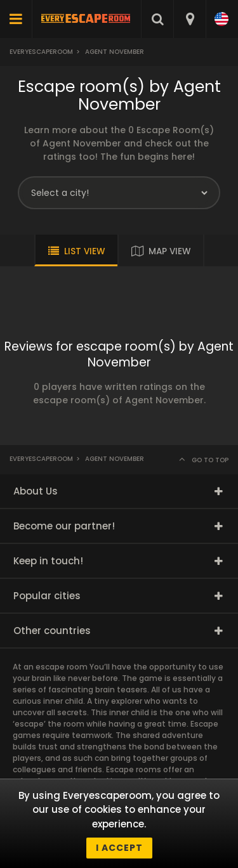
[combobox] (189, 19)
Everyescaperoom (41, 52)
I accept (119, 848)
